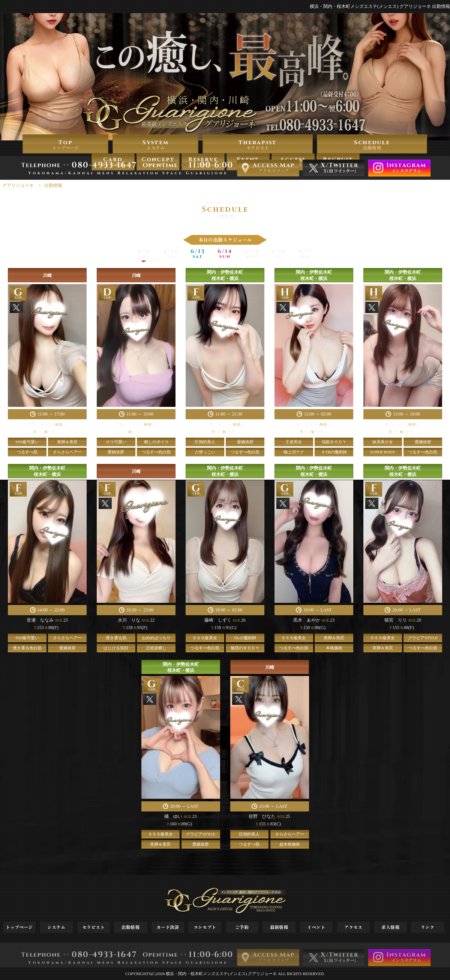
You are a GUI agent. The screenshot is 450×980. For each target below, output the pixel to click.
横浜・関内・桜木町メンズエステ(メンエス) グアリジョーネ (221, 974)
